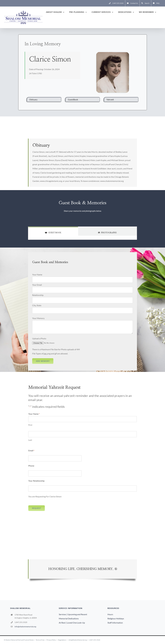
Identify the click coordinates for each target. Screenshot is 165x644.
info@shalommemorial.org (25, 627)
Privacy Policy (51, 640)
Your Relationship (36, 481)
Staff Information (115, 623)
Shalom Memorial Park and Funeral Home (20, 640)
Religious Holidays (116, 618)
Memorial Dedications (69, 618)
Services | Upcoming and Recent (73, 614)
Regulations (62, 640)
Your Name (37, 275)
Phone (31, 466)
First (30, 425)
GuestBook (73, 99)
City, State (37, 305)
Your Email (37, 285)
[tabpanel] (82, 238)
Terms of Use (40, 640)
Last (30, 440)
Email (31, 451)
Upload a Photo (39, 338)
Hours (110, 614)
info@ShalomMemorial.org (78, 640)
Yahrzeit (110, 99)
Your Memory (38, 318)
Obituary (33, 99)
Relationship (38, 295)
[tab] (53, 231)
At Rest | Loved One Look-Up (72, 623)
